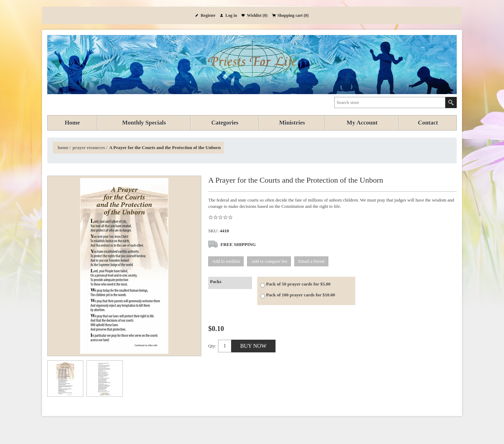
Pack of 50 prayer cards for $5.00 (298, 284)
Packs (216, 281)
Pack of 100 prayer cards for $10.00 (300, 295)
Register (208, 15)
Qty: (212, 346)
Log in (231, 15)
